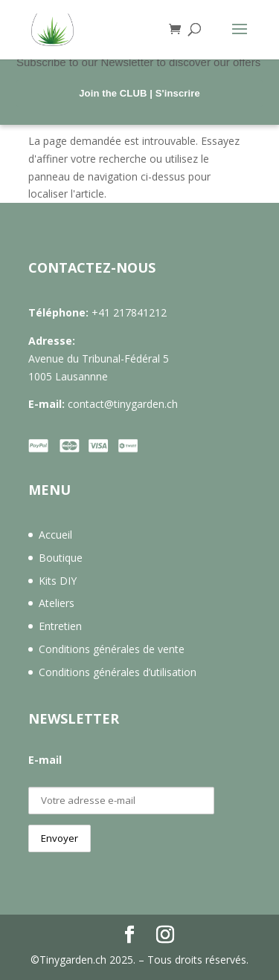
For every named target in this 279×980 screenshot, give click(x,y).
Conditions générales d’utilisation (118, 672)
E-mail (45, 760)
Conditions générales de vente (112, 649)
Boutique (61, 558)
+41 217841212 (129, 312)
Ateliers (57, 603)
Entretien (60, 626)
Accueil (55, 535)
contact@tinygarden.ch (123, 404)
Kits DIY (58, 581)
